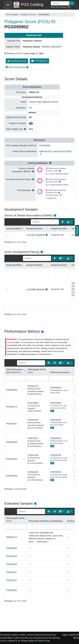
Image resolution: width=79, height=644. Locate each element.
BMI (69, 7)
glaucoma (63, 7)
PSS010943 (33, 403)
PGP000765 (56, 455)
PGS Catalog (12, 15)
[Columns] (62, 258)
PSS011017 (33, 438)
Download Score (17, 61)
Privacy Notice (27, 641)
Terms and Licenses (17, 67)
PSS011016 (33, 420)
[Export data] (69, 222)
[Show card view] (49, 363)
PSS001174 (33, 386)
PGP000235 (45, 145)
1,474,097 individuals (36, 235)
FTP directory (39, 61)
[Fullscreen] (63, 222)
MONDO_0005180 (51, 47)
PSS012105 (33, 455)
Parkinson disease (31, 47)
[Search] (45, 222)
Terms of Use (44, 641)
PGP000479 (56, 420)
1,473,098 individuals (36, 289)
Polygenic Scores (28, 15)
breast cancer (55, 7)
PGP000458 (56, 403)
